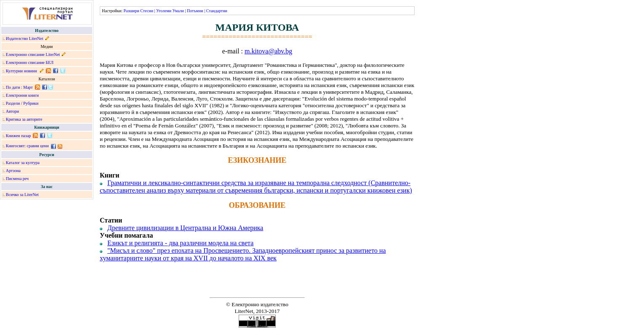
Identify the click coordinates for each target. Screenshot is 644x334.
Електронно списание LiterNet (33, 54)
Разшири (131, 11)
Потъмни (195, 11)
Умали (178, 11)
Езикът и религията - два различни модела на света (180, 243)
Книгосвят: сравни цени (27, 146)
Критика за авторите (24, 119)
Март (28, 87)
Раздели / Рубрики (22, 103)
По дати (13, 87)
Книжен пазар (19, 136)
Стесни (147, 11)
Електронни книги (22, 95)
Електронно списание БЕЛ (30, 62)
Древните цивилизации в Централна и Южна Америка (185, 228)
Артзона (13, 171)
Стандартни (217, 11)
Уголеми (164, 11)
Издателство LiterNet (25, 38)
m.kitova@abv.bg (268, 51)
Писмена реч (17, 179)
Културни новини (21, 71)
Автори (12, 111)
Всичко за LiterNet (22, 195)
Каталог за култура (23, 163)
